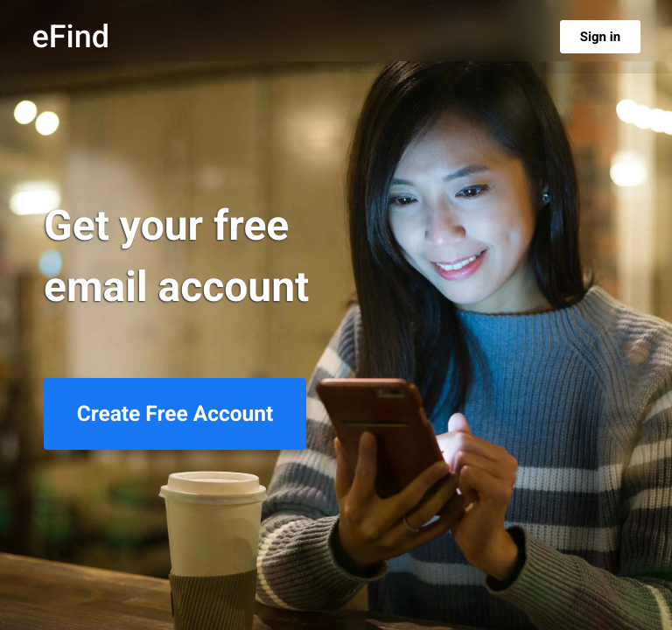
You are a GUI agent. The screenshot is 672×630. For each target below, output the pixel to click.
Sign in (600, 37)
